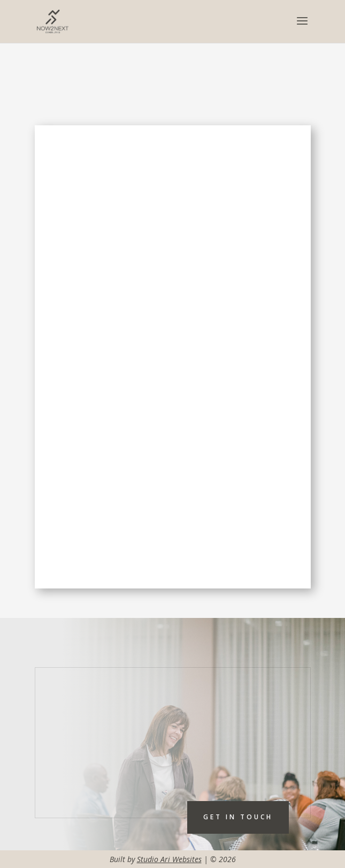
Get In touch (238, 817)
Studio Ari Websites (169, 859)
